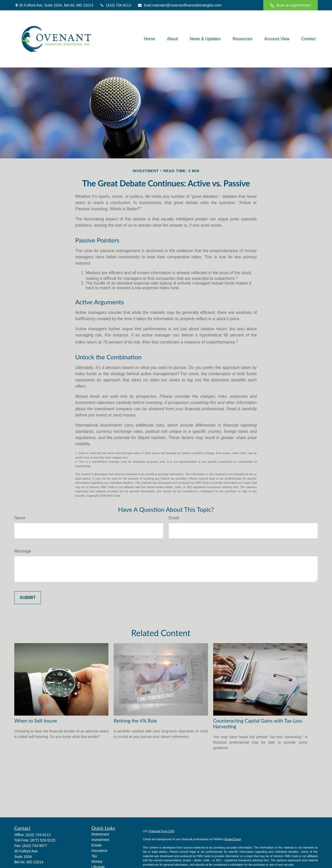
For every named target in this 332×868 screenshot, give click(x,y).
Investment (100, 840)
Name (20, 518)
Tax (94, 856)
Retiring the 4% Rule (135, 721)
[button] (150, 39)
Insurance (99, 851)
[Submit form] (28, 598)
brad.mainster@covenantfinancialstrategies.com (179, 5)
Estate (97, 845)
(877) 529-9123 (43, 840)
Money (97, 862)
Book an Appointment (290, 5)
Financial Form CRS (161, 831)
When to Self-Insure (36, 721)
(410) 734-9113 (115, 5)
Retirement (100, 834)
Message (23, 551)
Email (174, 518)
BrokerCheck (233, 839)
